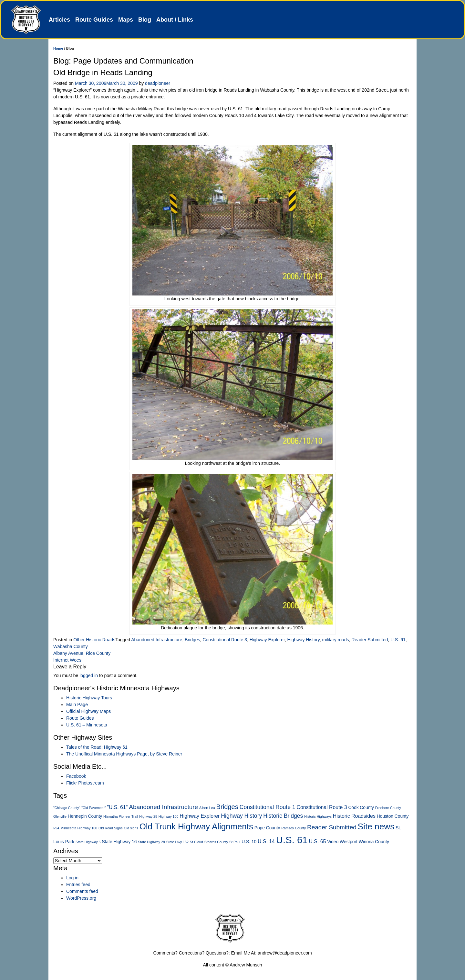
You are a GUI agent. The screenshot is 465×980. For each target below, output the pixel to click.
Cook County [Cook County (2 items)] (361, 808)
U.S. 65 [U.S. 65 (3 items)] (317, 841)
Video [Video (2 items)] (333, 842)
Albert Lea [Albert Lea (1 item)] (207, 808)
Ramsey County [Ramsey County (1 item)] (294, 828)
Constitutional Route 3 (225, 640)
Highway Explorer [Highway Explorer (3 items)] (200, 816)
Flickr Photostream (85, 783)
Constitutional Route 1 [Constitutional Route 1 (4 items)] (268, 807)
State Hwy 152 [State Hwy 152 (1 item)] (177, 842)
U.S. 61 (398, 640)
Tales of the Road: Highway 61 (97, 747)
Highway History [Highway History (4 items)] (241, 816)
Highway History (304, 640)
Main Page (77, 705)
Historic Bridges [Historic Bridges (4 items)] (283, 816)
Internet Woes (67, 660)
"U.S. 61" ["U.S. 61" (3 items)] (117, 807)
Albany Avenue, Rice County (82, 653)
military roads (335, 640)
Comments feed (82, 891)
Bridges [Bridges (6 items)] (227, 807)
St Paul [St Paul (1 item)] (235, 842)
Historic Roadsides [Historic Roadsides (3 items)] (354, 816)
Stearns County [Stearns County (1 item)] (216, 842)
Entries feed (78, 885)
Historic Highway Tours (89, 698)
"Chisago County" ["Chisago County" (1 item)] (67, 808)
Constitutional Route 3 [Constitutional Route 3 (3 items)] (322, 807)
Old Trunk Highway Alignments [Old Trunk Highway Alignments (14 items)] (196, 826)
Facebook (76, 776)
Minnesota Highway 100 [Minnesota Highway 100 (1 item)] (79, 828)
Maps (126, 20)
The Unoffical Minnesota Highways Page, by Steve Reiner (124, 754)
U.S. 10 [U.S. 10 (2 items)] (249, 842)
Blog (145, 20)
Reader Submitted (370, 640)
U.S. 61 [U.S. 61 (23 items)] (292, 840)
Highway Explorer (267, 640)
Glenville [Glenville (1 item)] (60, 816)
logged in (89, 675)
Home (58, 48)
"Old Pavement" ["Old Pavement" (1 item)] (93, 808)
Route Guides (94, 20)
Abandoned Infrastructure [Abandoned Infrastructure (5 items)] (163, 807)
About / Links (175, 20)
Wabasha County (71, 646)
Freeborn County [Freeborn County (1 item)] (388, 808)
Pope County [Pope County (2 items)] (267, 828)
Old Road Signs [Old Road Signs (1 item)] (111, 828)
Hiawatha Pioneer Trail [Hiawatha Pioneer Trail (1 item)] (121, 816)
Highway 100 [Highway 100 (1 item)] (169, 816)
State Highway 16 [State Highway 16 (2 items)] (119, 842)
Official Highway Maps (88, 711)
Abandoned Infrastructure (157, 640)
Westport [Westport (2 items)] (349, 842)
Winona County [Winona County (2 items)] (374, 842)
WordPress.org (81, 898)
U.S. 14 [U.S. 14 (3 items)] (266, 841)
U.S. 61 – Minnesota (87, 725)
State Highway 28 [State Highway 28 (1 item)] (151, 842)
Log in (72, 878)
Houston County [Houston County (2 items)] (393, 816)
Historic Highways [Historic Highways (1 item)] (318, 816)
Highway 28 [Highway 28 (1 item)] (148, 816)
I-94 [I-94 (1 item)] (56, 828)
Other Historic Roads (94, 640)
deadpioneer (158, 83)
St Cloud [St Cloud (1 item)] (196, 842)
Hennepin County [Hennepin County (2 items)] (85, 816)
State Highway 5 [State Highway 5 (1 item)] (88, 842)
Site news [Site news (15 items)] (376, 826)
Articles (59, 20)
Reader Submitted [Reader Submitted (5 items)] (332, 827)
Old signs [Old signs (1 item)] (131, 828)
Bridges (192, 640)
